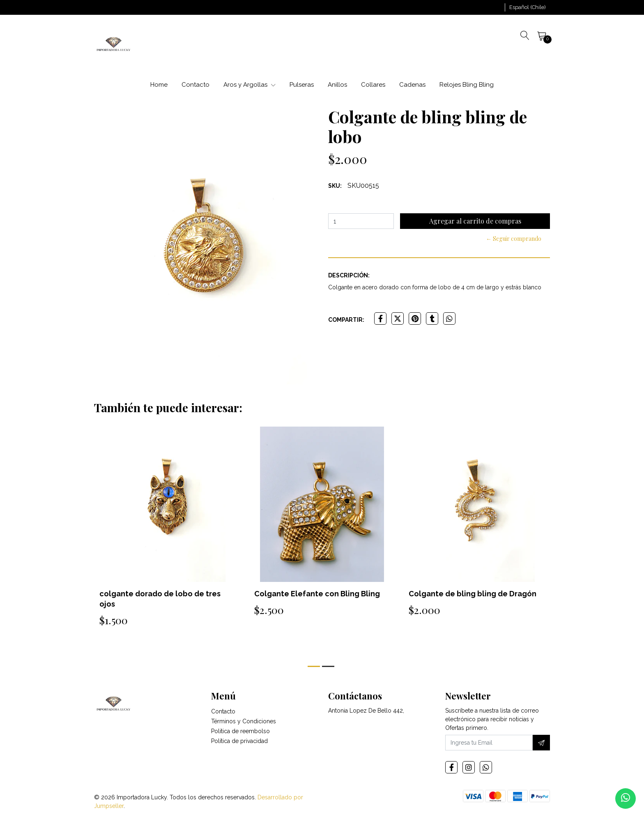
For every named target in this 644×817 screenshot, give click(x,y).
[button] (528, 7)
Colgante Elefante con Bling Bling (317, 594)
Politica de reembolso (240, 731)
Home (159, 85)
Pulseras (302, 85)
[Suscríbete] (541, 743)
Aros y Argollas (250, 85)
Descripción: (349, 275)
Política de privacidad (239, 741)
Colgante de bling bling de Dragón (473, 594)
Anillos (337, 85)
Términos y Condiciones (244, 721)
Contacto (195, 85)
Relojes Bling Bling (467, 85)
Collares (373, 85)
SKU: (335, 186)
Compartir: (346, 320)
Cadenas (412, 85)
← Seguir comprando (514, 239)
